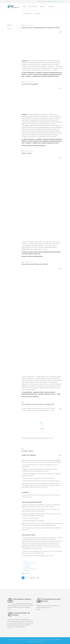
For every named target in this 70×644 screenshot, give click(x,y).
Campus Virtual (33, 7)
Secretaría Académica (30, 563)
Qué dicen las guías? (30, 84)
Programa (27, 567)
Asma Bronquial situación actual (35, 264)
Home (24, 7)
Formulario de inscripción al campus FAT (38, 404)
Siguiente (33, 578)
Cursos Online (28, 451)
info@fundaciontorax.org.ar (57, 2)
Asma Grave (27, 153)
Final (38, 578)
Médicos (43, 7)
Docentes (27, 565)
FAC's (26, 561)
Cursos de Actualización (31, 569)
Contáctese (37, 13)
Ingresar (9, 609)
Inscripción (27, 571)
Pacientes (51, 7)
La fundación (27, 13)
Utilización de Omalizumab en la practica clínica (41, 27)
